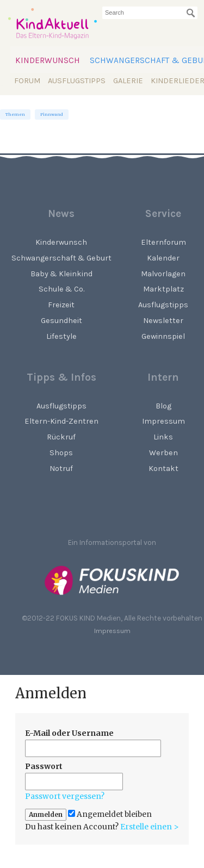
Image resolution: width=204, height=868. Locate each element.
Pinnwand (52, 114)
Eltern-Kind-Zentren (61, 421)
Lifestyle (61, 336)
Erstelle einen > (150, 827)
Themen (15, 114)
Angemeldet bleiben (110, 814)
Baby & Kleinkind (61, 274)
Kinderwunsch (48, 60)
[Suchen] (191, 13)
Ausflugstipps (77, 81)
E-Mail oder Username (69, 733)
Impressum (112, 631)
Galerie (128, 81)
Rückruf (61, 437)
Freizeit (61, 305)
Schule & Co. (61, 289)
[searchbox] (150, 13)
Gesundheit (61, 321)
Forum (27, 81)
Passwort (44, 766)
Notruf (61, 469)
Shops (61, 453)
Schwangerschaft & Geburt (61, 258)
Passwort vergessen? (65, 796)
